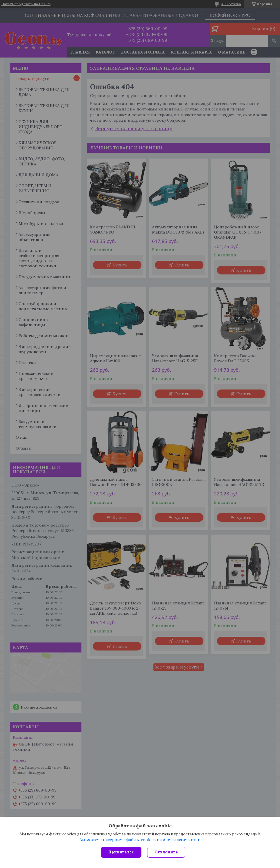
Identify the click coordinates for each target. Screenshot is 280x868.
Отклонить (166, 852)
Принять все (121, 852)
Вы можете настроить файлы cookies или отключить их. (138, 840)
